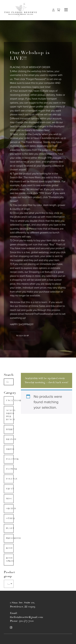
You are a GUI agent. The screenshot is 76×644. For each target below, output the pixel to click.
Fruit (10, 489)
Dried (10, 449)
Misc (9, 499)
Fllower (10, 459)
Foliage (10, 479)
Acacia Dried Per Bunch (10, 415)
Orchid (10, 509)
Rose (10, 548)
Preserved (10, 538)
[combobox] (9, 584)
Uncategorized (10, 401)
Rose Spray (10, 560)
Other (10, 518)
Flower (10, 469)
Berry (10, 429)
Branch (10, 439)
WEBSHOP (22, 336)
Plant (10, 528)
